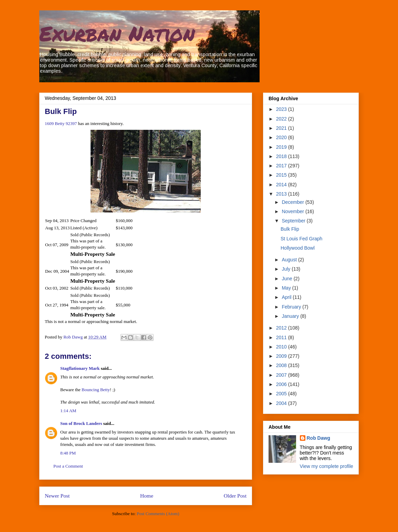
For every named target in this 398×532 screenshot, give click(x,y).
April (287, 297)
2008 (282, 365)
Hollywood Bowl (298, 248)
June (287, 279)
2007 (282, 375)
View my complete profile (327, 466)
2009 (282, 356)
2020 (282, 137)
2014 (282, 185)
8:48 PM (68, 453)
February (292, 307)
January (291, 316)
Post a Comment (68, 466)
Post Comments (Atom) (158, 514)
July (287, 269)
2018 (282, 156)
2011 (282, 337)
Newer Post (57, 496)
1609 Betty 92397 (61, 123)
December (293, 202)
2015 (282, 175)
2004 (282, 403)
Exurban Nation (117, 33)
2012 (282, 328)
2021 (282, 128)
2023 (282, 109)
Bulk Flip (290, 229)
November (293, 211)
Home (147, 496)
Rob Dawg (318, 438)
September (294, 221)
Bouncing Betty (96, 390)
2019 (282, 147)
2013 (282, 194)
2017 (282, 166)
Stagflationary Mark (80, 368)
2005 (282, 394)
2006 (282, 384)
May (287, 288)
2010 (282, 347)
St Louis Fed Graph (301, 239)
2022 (282, 119)
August (290, 260)
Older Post (235, 496)
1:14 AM (68, 411)
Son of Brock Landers (81, 423)
